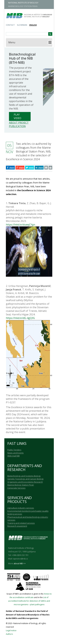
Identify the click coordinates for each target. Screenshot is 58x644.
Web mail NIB (14, 456)
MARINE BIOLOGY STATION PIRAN (23, 6)
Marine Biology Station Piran (21, 485)
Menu (12, 42)
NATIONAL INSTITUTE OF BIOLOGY (23, 3)
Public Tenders (14, 450)
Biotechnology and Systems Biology (24, 476)
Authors (9, 634)
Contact (10, 25)
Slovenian (22, 25)
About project (19, 123)
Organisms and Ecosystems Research (25, 482)
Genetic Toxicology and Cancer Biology (26, 479)
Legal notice (11, 630)
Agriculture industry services (21, 508)
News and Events (16, 453)
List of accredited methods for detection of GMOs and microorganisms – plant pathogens (29, 601)
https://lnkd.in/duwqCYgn (20, 225)
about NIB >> (20, 563)
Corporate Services (16, 488)
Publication (17, 126)
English (33, 25)
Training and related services (21, 523)
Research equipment (17, 526)
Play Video (17, 116)
